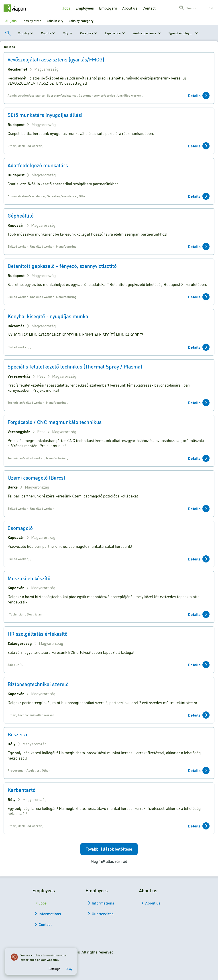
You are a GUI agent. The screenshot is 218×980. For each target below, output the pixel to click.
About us (130, 8)
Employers (108, 8)
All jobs (11, 21)
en (211, 8)
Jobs (66, 8)
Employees (85, 8)
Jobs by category (81, 21)
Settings (54, 969)
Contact (149, 8)
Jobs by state (32, 21)
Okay (69, 969)
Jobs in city (55, 21)
